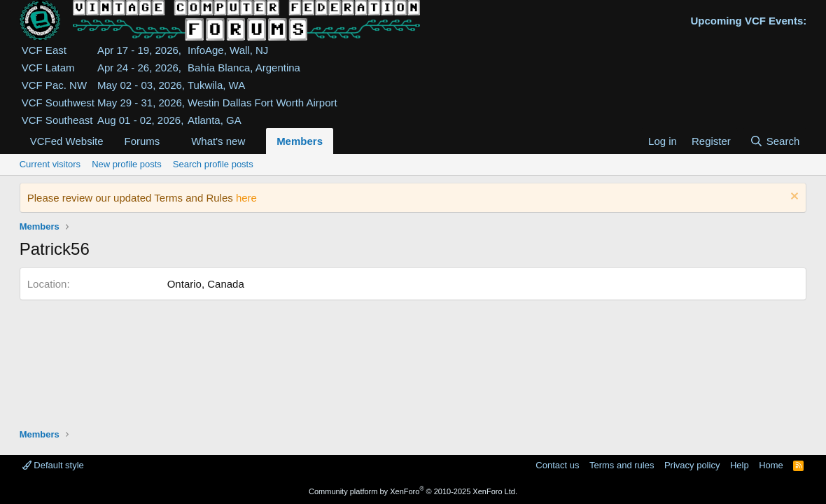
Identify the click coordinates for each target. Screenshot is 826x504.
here (246, 198)
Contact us (557, 465)
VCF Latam (48, 68)
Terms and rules (622, 465)
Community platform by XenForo (413, 491)
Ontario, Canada (206, 284)
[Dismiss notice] (793, 198)
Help (740, 465)
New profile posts (127, 164)
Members (300, 141)
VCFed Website (67, 141)
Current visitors (50, 164)
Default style (53, 465)
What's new (218, 141)
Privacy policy (692, 465)
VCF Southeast (57, 120)
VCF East (44, 50)
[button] (171, 141)
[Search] (775, 141)
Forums (142, 141)
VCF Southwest (58, 103)
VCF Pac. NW (54, 85)
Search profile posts (213, 164)
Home (771, 465)
